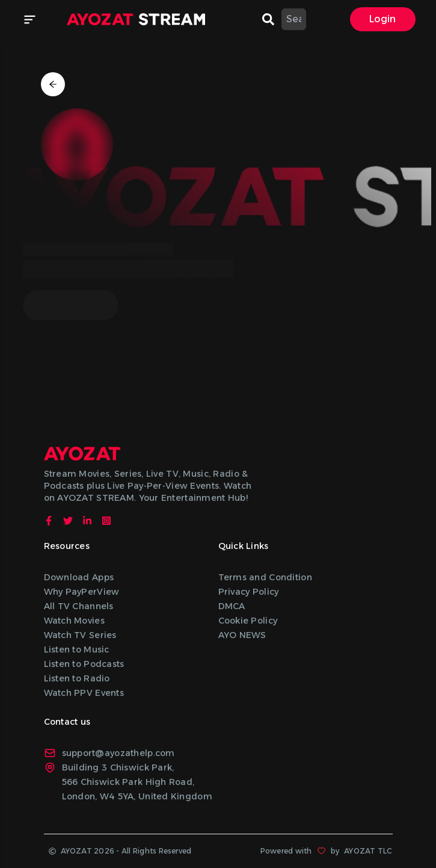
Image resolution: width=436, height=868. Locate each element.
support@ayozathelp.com (109, 753)
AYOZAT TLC (368, 851)
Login (383, 19)
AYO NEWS (242, 635)
